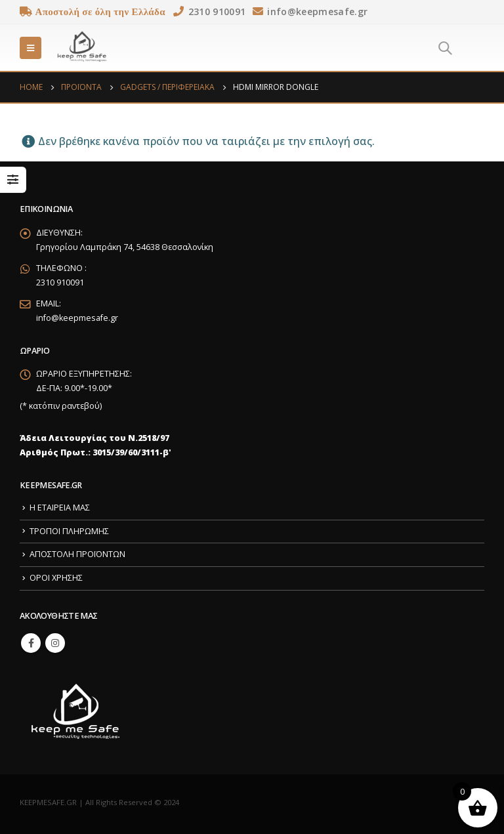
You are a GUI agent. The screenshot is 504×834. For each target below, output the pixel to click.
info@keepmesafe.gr (77, 318)
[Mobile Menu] (31, 48)
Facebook (31, 643)
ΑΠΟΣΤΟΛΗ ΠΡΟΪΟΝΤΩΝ (77, 554)
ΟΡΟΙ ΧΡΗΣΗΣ (56, 578)
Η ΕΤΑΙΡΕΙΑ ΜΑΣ (60, 508)
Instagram (55, 643)
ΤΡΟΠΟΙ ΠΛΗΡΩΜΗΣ (69, 531)
